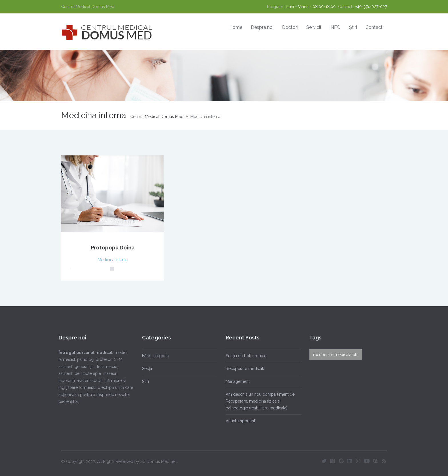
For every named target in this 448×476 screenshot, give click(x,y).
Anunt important (238, 421)
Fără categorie (153, 356)
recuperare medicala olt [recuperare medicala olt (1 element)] (333, 355)
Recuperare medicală (243, 369)
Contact (374, 27)
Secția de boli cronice (243, 356)
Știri (353, 27)
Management (235, 381)
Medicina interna (113, 260)
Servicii (314, 27)
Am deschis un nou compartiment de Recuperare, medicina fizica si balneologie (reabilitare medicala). (258, 401)
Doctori (290, 27)
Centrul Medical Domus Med (157, 117)
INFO (335, 27)
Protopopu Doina (113, 248)
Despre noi (262, 27)
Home (236, 27)
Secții (145, 369)
